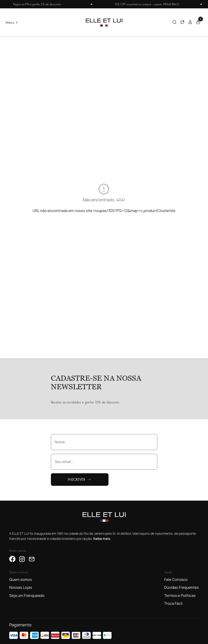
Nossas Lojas (21, 587)
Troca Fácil (173, 603)
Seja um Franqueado (27, 596)
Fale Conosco (176, 580)
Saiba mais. (102, 539)
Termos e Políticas (180, 596)
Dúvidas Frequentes (182, 587)
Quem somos (21, 580)
